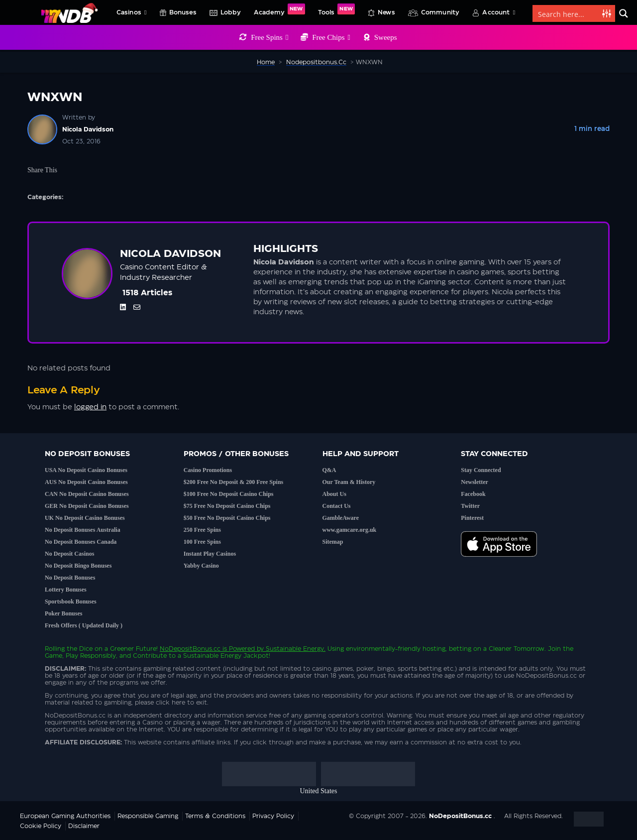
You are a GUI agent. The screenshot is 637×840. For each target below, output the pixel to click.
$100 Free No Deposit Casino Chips (229, 494)
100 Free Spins (202, 542)
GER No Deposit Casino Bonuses (87, 506)
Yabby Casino (201, 566)
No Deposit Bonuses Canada (81, 542)
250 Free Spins (202, 530)
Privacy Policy (273, 816)
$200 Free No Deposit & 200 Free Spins (234, 482)
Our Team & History (349, 482)
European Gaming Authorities (65, 816)
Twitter (470, 506)
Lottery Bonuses (66, 590)
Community (440, 12)
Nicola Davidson (88, 129)
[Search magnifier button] (624, 13)
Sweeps (386, 37)
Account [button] (499, 12)
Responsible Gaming (148, 816)
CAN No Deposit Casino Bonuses (87, 494)
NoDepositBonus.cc (190, 649)
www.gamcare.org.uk (350, 530)
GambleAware (341, 518)
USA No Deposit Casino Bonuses (86, 470)
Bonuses (183, 12)
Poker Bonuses (63, 613)
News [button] (386, 12)
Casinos (132, 12)
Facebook (473, 494)
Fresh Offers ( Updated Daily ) (84, 625)
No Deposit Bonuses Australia (83, 530)
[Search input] (568, 13)
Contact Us (337, 506)
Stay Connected (481, 470)
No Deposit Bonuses (70, 578)
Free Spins (269, 37)
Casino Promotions (208, 470)
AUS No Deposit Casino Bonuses (86, 482)
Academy (279, 9)
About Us (334, 494)
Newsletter (475, 482)
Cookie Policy (41, 826)
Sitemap (333, 542)
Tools (336, 9)
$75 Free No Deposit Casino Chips (227, 506)
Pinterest (472, 518)
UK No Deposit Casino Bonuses (85, 518)
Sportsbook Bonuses (71, 601)
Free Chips (331, 37)
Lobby (231, 12)
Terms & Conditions (215, 816)
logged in (90, 407)
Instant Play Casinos (210, 554)
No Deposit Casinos (69, 554)
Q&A (329, 470)
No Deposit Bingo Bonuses (78, 566)
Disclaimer (84, 826)
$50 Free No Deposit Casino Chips (227, 518)
